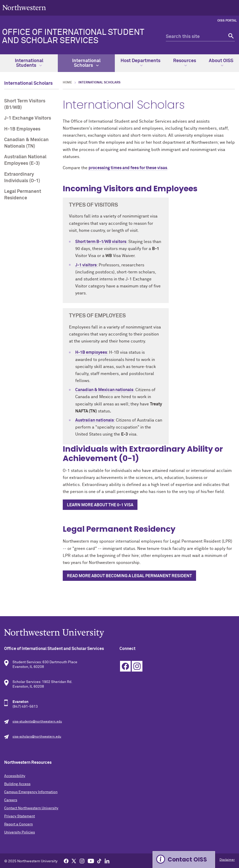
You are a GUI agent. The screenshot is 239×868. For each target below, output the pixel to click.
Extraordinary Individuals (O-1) (22, 178)
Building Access (17, 784)
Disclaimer (227, 860)
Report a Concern (18, 824)
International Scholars (86, 63)
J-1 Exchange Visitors (28, 118)
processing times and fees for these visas (128, 168)
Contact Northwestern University (31, 808)
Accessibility (15, 776)
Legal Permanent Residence (23, 195)
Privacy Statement (20, 816)
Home (67, 83)
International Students (29, 63)
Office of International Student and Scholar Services (73, 37)
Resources (185, 63)
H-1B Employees (22, 129)
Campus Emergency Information (31, 792)
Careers (11, 800)
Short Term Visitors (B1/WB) (25, 104)
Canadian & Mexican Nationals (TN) (26, 143)
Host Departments (140, 63)
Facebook (125, 666)
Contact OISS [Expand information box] (187, 860)
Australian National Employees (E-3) (25, 160)
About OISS (221, 63)
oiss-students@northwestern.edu (37, 722)
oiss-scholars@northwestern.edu (37, 737)
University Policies (20, 832)
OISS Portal (227, 21)
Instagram (137, 666)
